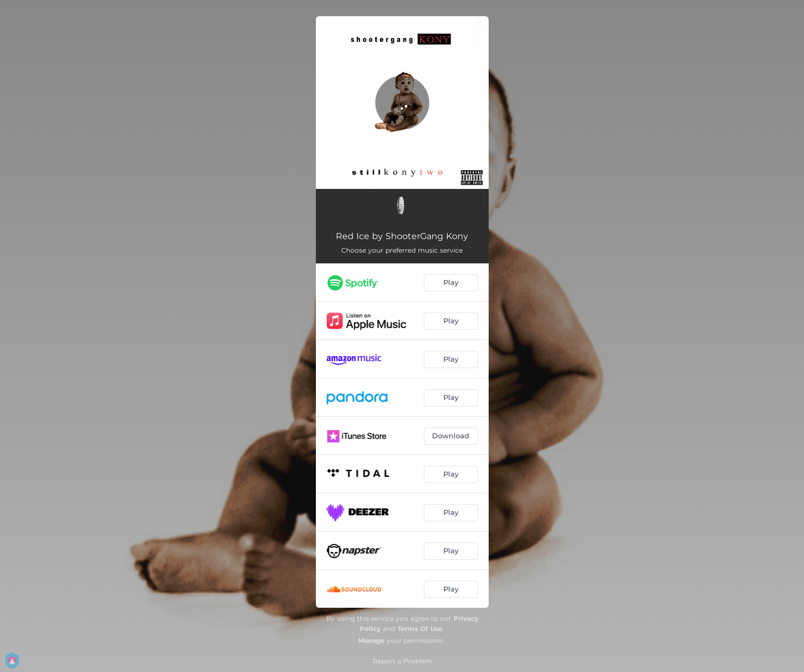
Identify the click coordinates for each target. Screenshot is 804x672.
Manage (371, 640)
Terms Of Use (420, 629)
